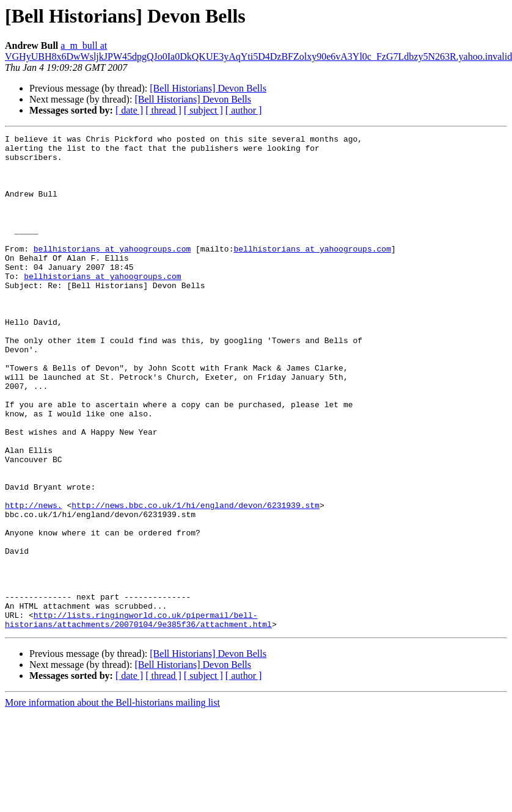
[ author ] (244, 110)
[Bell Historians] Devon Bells (208, 88)
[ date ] (129, 110)
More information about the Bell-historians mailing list (112, 801)
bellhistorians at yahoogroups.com (112, 272)
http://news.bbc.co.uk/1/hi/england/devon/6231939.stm (196, 580)
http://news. (34, 580)
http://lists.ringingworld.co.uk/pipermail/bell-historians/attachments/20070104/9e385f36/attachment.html (138, 717)
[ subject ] (203, 110)
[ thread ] (163, 110)
